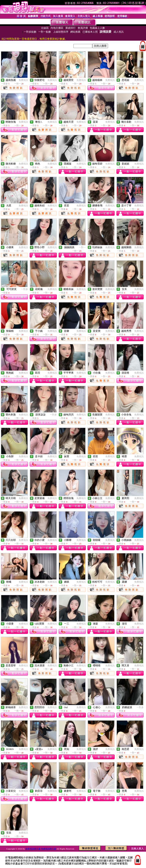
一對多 (25, 289)
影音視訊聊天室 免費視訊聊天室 (41, 849)
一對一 (82, 247)
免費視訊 (23, 80)
